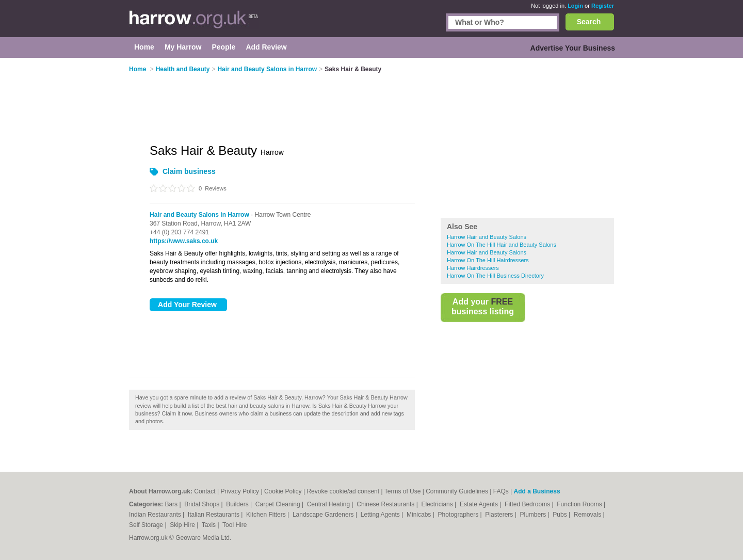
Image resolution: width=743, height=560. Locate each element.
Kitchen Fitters (267, 515)
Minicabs (420, 515)
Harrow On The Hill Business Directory (495, 276)
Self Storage (147, 525)
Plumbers (534, 515)
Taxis (210, 525)
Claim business (189, 171)
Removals (588, 515)
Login (575, 6)
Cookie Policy (283, 491)
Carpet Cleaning (279, 504)
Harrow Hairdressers (473, 268)
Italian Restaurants (214, 515)
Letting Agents (381, 515)
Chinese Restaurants (386, 504)
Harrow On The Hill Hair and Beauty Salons (502, 245)
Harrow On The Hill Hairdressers (488, 260)
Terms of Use (403, 491)
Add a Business (537, 491)
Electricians (438, 504)
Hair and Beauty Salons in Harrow (199, 215)
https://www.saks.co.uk (184, 241)
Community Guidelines (457, 491)
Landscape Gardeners (324, 515)
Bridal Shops (203, 504)
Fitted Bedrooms (528, 504)
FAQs (501, 491)
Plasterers (500, 515)
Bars (172, 504)
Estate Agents (480, 504)
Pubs (561, 515)
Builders (238, 504)
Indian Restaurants (156, 515)
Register (603, 6)
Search (589, 22)
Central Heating (329, 504)
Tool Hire (235, 525)
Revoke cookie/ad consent (343, 491)
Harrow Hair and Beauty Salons (487, 237)
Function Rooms (580, 504)
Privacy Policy (240, 491)
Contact (205, 491)
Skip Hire (183, 525)
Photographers (459, 515)
